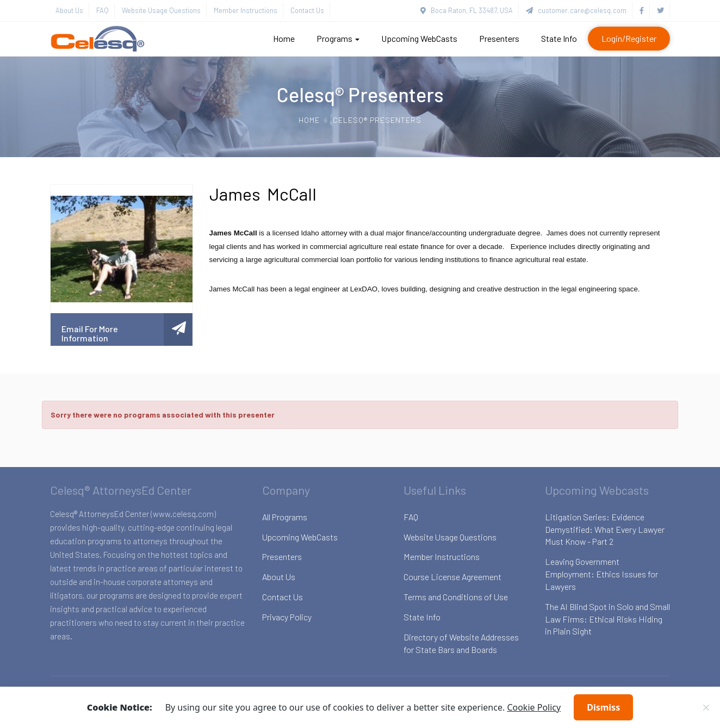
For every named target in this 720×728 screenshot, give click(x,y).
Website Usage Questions (161, 10)
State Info (559, 38)
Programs (338, 38)
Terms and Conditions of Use (456, 597)
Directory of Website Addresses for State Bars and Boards (461, 643)
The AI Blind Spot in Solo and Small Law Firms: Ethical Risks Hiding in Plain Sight (607, 619)
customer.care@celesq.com (576, 10)
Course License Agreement (452, 577)
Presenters (499, 38)
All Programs (285, 517)
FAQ (103, 10)
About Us (69, 10)
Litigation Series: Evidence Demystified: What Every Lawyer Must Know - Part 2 (605, 529)
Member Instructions (246, 10)
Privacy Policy (287, 617)
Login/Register (629, 38)
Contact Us (307, 10)
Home (284, 38)
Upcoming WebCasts (419, 38)
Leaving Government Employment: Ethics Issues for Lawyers (601, 574)
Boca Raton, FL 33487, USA (467, 10)
